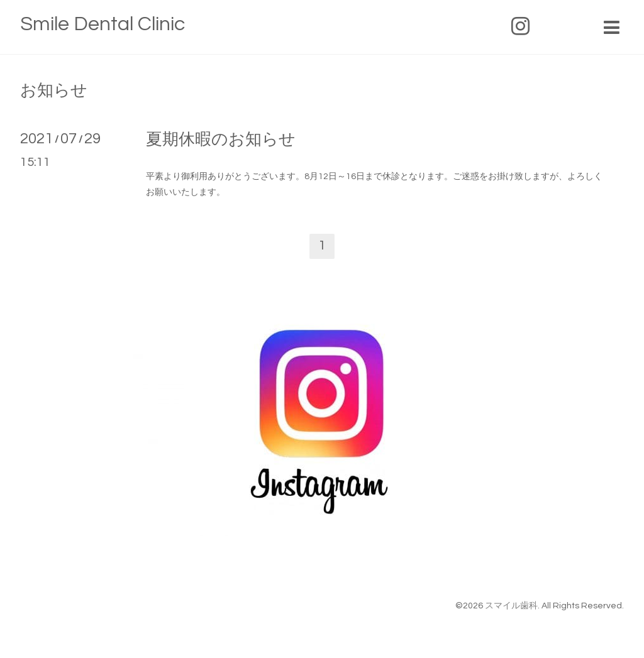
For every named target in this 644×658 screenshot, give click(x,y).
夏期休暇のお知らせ (221, 140)
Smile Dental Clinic (103, 24)
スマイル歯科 (511, 606)
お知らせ (54, 90)
